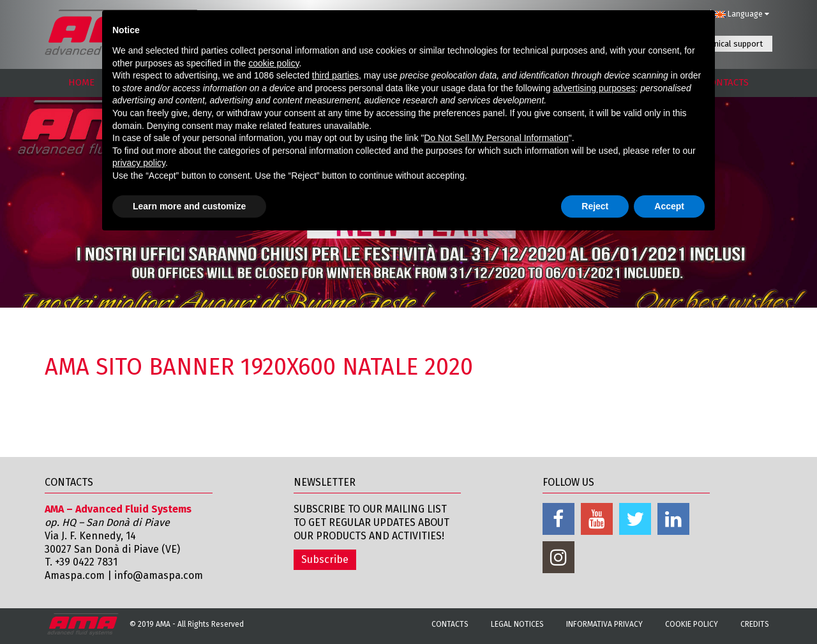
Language (742, 14)
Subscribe (325, 559)
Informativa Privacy (604, 624)
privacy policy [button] (139, 163)
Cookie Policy (692, 624)
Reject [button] (595, 206)
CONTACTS (727, 82)
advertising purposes (594, 88)
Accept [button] (669, 206)
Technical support (730, 44)
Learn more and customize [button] (189, 206)
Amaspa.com (75, 575)
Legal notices (517, 624)
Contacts (450, 624)
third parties (335, 75)
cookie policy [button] (274, 63)
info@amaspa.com (159, 575)
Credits (755, 624)
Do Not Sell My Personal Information (496, 138)
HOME (81, 82)
